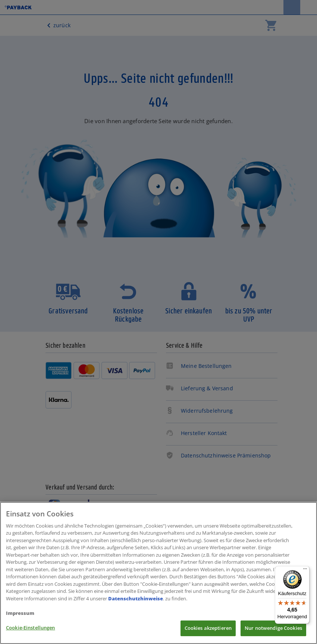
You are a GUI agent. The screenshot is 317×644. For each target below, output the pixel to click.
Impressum (20, 613)
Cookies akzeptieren (208, 628)
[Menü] (305, 570)
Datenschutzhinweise (136, 598)
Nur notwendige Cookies (273, 628)
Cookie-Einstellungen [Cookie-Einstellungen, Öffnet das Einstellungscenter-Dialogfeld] (31, 628)
